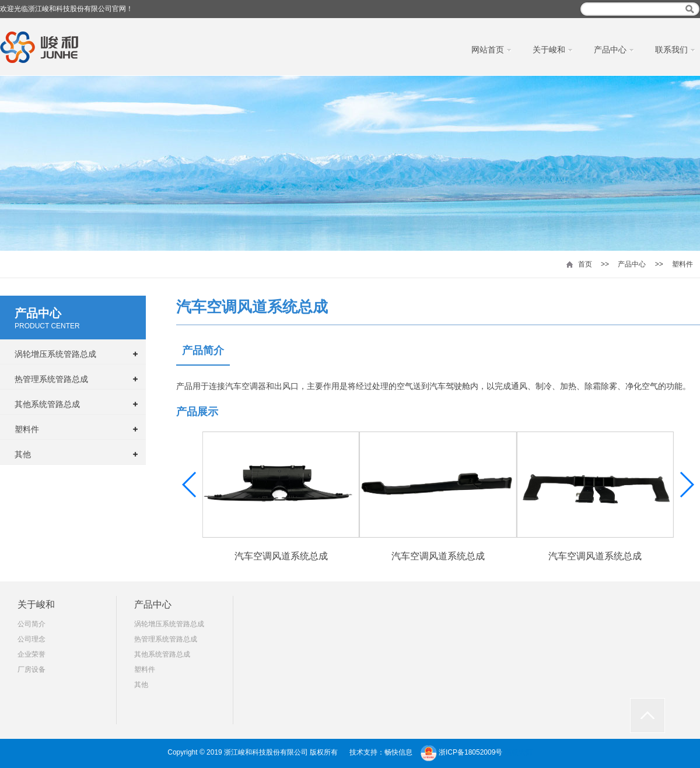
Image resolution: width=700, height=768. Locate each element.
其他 (23, 454)
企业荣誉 (32, 654)
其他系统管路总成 (47, 404)
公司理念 (32, 639)
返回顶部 (647, 716)
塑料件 (682, 264)
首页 (585, 264)
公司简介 (32, 624)
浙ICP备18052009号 (470, 752)
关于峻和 (36, 604)
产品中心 (632, 264)
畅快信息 (398, 752)
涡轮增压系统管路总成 (55, 354)
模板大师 (519, 752)
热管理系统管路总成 (51, 379)
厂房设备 (32, 669)
